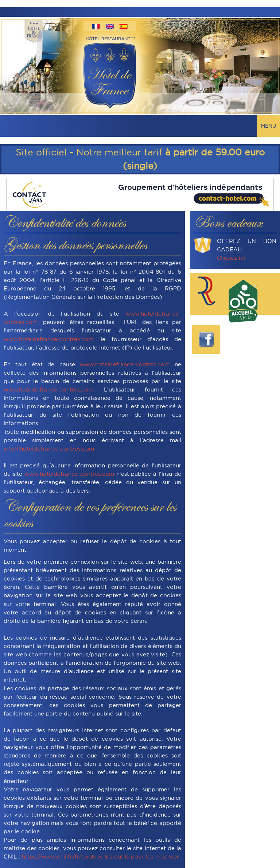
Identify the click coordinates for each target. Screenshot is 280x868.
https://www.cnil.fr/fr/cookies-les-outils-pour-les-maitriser (100, 857)
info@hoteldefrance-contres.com (49, 449)
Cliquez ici (231, 258)
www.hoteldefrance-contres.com (48, 339)
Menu (269, 126)
